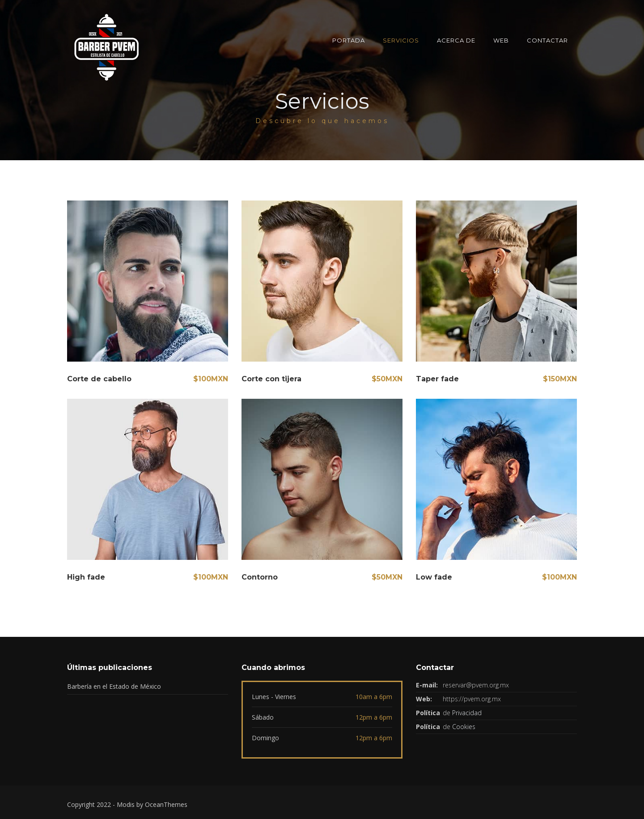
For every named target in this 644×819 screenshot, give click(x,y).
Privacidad (467, 713)
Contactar (547, 40)
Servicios (401, 40)
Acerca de (456, 40)
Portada (349, 40)
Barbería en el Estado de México (114, 686)
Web (501, 40)
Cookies (464, 727)
